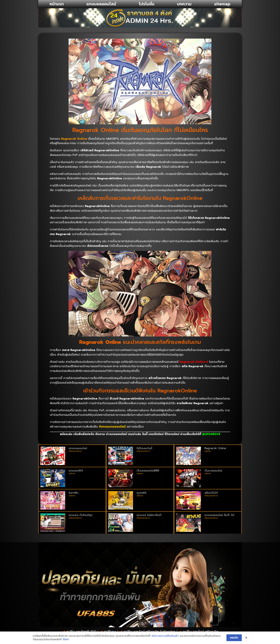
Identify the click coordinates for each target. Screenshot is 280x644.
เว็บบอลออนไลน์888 (148, 471)
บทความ (184, 4)
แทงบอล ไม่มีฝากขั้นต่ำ (149, 515)
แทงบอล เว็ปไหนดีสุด (81, 515)
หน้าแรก (57, 4)
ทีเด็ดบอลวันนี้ (144, 448)
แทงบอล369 (76, 471)
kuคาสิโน (74, 493)
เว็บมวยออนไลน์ (213, 471)
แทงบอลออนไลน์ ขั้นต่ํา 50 (219, 515)
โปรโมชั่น (147, 4)
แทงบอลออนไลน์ (101, 4)
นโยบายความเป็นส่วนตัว (165, 636)
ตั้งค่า (66, 640)
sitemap (222, 4)
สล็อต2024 (211, 493)
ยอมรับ (234, 638)
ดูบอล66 (142, 493)
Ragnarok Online (215, 448)
